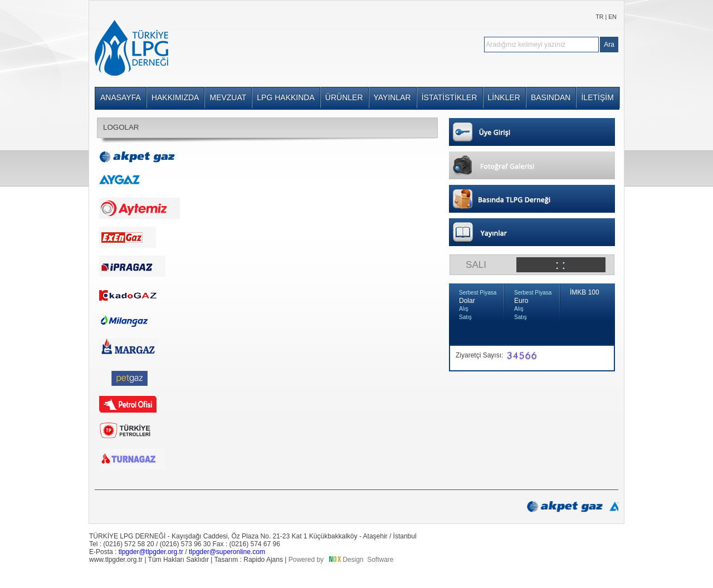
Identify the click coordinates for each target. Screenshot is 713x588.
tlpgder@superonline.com (227, 552)
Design (353, 560)
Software (380, 560)
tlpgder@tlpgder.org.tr (151, 552)
